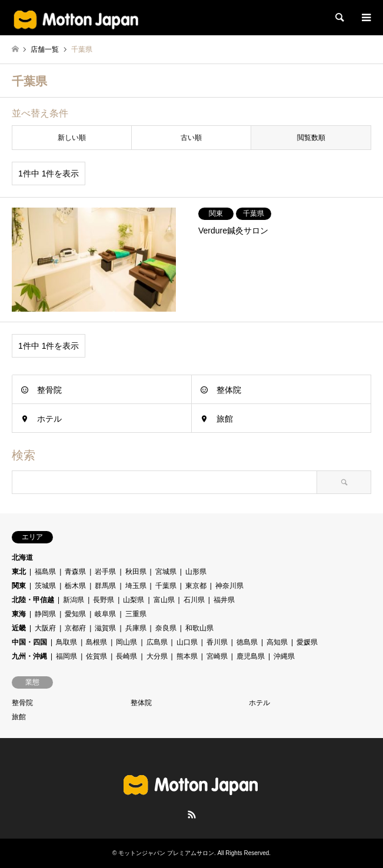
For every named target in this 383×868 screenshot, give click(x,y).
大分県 (157, 656)
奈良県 (166, 628)
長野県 (104, 600)
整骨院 (49, 390)
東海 (19, 614)
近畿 (19, 628)
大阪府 (45, 628)
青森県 (75, 572)
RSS (192, 814)
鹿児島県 (251, 656)
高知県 (277, 642)
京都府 (75, 628)
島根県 (96, 642)
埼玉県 (136, 586)
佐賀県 (96, 656)
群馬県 (105, 586)
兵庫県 (136, 628)
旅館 (225, 419)
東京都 (196, 586)
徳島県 (247, 642)
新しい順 (72, 138)
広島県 (157, 642)
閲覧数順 (311, 138)
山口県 (187, 642)
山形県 (196, 572)
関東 (19, 586)
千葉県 (166, 586)
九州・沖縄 (29, 656)
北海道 (22, 557)
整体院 (229, 390)
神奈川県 (229, 586)
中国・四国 (29, 642)
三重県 (136, 614)
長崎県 (126, 656)
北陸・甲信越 (33, 600)
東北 (19, 572)
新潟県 (74, 600)
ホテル (49, 419)
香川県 (217, 642)
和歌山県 (199, 628)
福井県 (224, 600)
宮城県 (166, 572)
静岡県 (45, 614)
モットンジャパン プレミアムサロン (166, 853)
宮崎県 (217, 656)
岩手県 (105, 572)
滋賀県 (105, 628)
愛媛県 (307, 642)
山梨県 (134, 600)
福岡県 (66, 656)
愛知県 (75, 614)
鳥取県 (66, 642)
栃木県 (75, 586)
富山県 (164, 600)
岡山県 (126, 642)
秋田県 (136, 572)
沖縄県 (284, 656)
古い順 (191, 138)
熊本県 (187, 656)
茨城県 (45, 586)
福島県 (45, 572)
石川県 (194, 600)
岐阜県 (105, 614)
